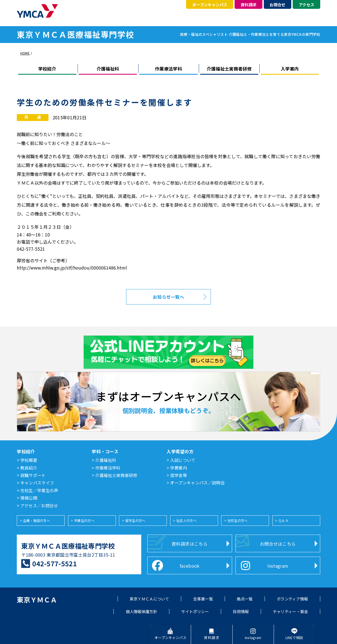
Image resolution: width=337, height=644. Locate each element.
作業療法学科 (168, 69)
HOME (25, 53)
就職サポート (33, 476)
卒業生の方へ (84, 521)
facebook (190, 566)
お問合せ (277, 5)
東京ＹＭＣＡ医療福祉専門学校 (68, 546)
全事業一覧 (203, 599)
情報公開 (29, 498)
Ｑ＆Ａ (283, 521)
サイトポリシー (195, 611)
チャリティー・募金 (290, 611)
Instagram (278, 566)
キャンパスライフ (37, 483)
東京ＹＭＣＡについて (149, 599)
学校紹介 (47, 69)
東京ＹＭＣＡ (37, 599)
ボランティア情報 (292, 599)
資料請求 (248, 5)
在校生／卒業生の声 (39, 491)
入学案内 (290, 69)
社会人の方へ (186, 521)
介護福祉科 (108, 69)
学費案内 (179, 468)
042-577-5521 (55, 563)
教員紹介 (29, 468)
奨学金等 (179, 476)
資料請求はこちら (190, 544)
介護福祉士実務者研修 (229, 69)
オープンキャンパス (210, 5)
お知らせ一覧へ (168, 297)
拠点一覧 (245, 599)
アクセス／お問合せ (39, 506)
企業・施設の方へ (37, 521)
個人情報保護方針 (142, 611)
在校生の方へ (238, 521)
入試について (183, 460)
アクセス (306, 5)
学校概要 (29, 460)
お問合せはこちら (278, 544)
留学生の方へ (135, 521)
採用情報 (241, 611)
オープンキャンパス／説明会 (197, 483)
